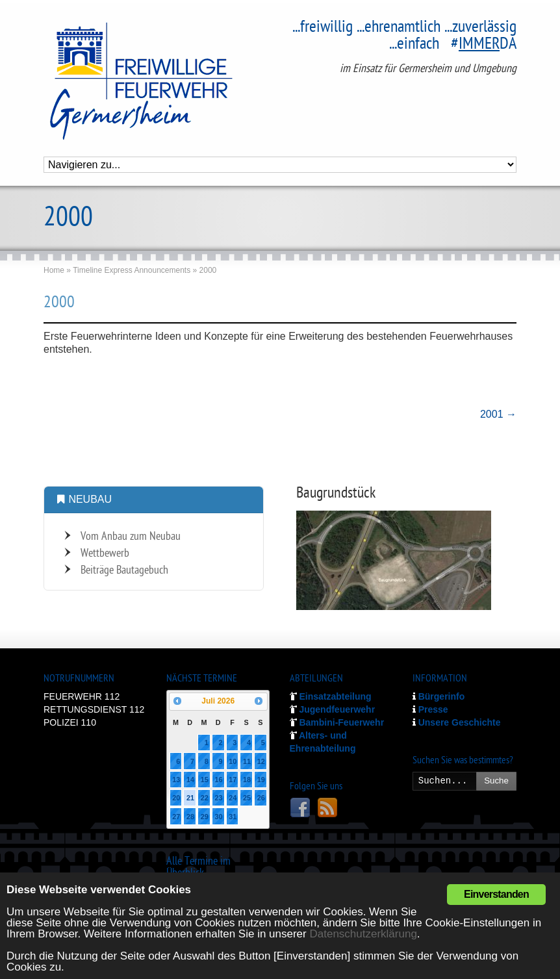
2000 (59, 303)
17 (233, 780)
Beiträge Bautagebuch (124, 571)
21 (190, 798)
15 (205, 780)
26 (261, 798)
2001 (498, 414)
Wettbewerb (105, 554)
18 (247, 780)
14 (190, 780)
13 (176, 780)
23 (218, 798)
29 (205, 817)
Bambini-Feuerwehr (337, 722)
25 (247, 798)
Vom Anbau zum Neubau (131, 537)
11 (247, 761)
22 (205, 798)
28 (190, 817)
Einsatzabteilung (331, 696)
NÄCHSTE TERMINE (202, 679)
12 (261, 761)
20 (176, 798)
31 (233, 817)
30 (218, 817)
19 (261, 780)
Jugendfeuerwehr (333, 709)
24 (233, 798)
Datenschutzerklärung (363, 934)
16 (218, 780)
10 (233, 761)
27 (176, 817)
